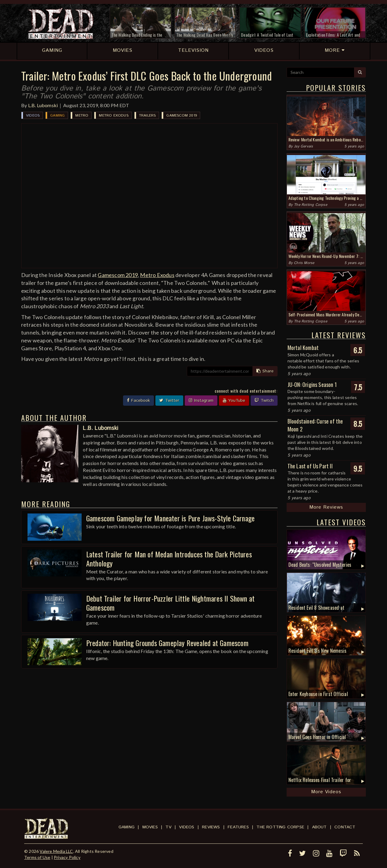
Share (265, 371)
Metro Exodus (114, 116)
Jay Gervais (303, 146)
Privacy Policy (67, 857)
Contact (345, 827)
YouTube (234, 401)
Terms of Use (37, 857)
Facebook (138, 401)
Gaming (57, 116)
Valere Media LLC (56, 851)
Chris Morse (304, 263)
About (319, 827)
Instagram (201, 401)
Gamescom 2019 (182, 116)
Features (238, 827)
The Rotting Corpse (311, 205)
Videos (33, 116)
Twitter (169, 401)
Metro (82, 116)
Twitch (264, 401)
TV (168, 827)
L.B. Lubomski (43, 105)
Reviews (211, 827)
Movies (150, 827)
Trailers (148, 116)
